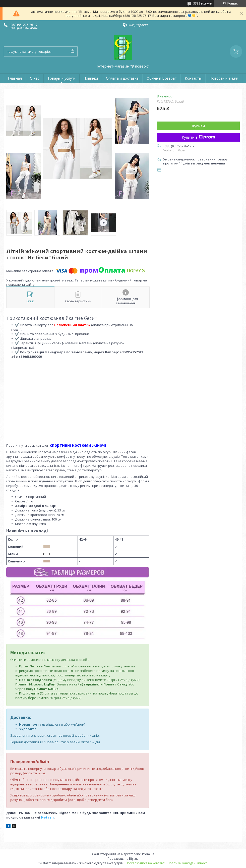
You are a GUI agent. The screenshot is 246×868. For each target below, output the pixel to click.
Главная (15, 78)
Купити (198, 126)
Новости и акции (224, 78)
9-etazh (47, 817)
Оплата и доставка (122, 78)
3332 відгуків (202, 3)
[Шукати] (73, 51)
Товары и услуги (61, 78)
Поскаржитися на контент (145, 863)
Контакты (193, 78)
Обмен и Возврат (162, 78)
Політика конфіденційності (188, 863)
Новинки (91, 78)
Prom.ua (148, 854)
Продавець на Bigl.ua (123, 859)
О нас (35, 78)
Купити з (198, 137)
